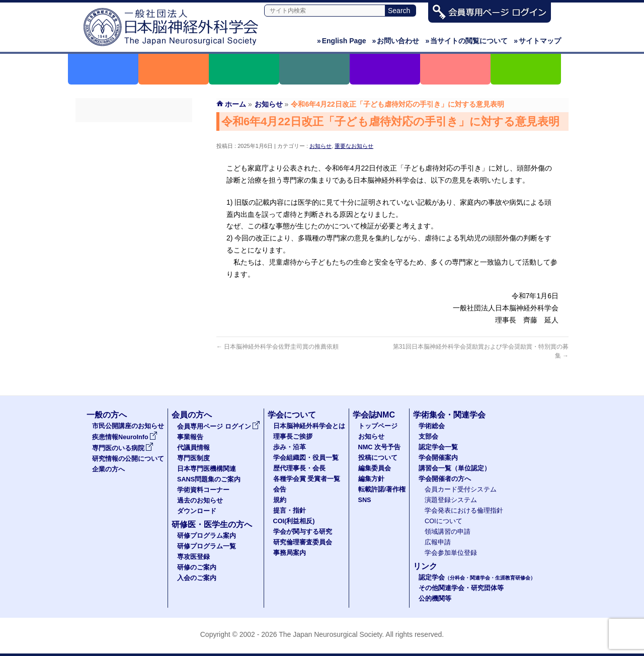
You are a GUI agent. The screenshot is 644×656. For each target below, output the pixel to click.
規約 (280, 500)
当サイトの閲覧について (466, 41)
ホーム (235, 104)
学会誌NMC (374, 415)
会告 (280, 489)
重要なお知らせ (354, 146)
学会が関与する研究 (303, 532)
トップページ (378, 426)
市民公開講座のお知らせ (128, 426)
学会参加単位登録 (451, 553)
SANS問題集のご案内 (134, 222)
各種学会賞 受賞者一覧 (307, 479)
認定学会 (477, 578)
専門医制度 (134, 186)
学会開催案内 (438, 458)
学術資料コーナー (134, 240)
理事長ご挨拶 (293, 437)
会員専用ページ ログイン (134, 131)
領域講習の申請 (448, 532)
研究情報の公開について (128, 459)
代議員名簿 (134, 168)
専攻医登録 (193, 557)
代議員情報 (193, 448)
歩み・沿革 (290, 447)
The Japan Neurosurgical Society (330, 634)
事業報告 (134, 149)
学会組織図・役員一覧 (306, 458)
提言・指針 (290, 511)
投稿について (378, 458)
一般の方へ (107, 415)
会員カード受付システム (461, 489)
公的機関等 (435, 599)
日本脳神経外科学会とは (309, 426)
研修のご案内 (197, 567)
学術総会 (432, 426)
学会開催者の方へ (445, 479)
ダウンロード (134, 276)
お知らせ (320, 146)
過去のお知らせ (134, 258)
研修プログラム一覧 (207, 546)
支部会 (428, 437)
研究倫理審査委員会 (303, 542)
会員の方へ (192, 415)
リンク (425, 566)
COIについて (444, 521)
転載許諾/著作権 (382, 489)
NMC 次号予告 (379, 447)
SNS (365, 500)
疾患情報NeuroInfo (125, 437)
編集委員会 (375, 468)
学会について (292, 415)
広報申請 (438, 542)
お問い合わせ (396, 41)
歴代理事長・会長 (299, 468)
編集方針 (371, 479)
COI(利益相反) (294, 521)
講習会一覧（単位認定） (455, 468)
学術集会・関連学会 (449, 415)
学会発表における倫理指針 (464, 511)
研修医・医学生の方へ (212, 524)
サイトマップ (537, 41)
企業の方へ (108, 469)
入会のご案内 (197, 578)
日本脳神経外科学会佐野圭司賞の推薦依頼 (277, 347)
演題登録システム (451, 500)
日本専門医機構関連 (134, 204)
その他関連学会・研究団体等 (461, 588)
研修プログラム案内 (207, 536)
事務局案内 (290, 553)
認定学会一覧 (438, 447)
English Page (342, 41)
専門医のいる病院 (123, 448)
